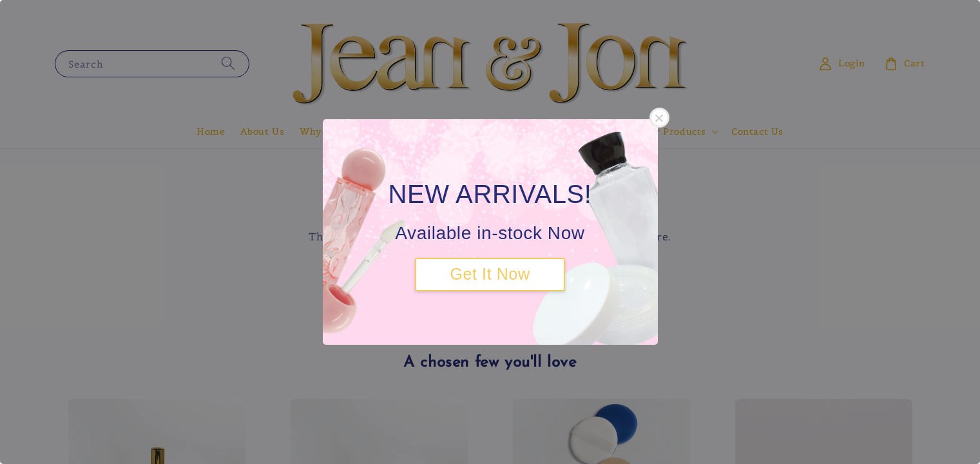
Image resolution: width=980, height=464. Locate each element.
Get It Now (490, 274)
